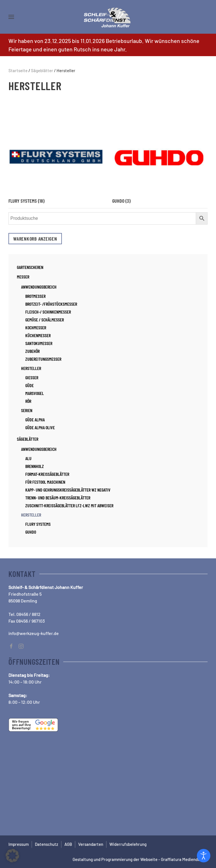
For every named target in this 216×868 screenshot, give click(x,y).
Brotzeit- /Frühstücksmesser (51, 304)
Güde (30, 385)
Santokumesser (39, 343)
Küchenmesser (38, 335)
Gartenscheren (30, 267)
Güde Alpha (35, 420)
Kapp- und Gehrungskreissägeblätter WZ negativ (68, 490)
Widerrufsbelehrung (128, 844)
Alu (28, 458)
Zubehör (32, 351)
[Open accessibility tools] (204, 856)
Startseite (18, 70)
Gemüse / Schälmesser (45, 320)
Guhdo (31, 532)
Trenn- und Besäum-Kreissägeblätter (58, 498)
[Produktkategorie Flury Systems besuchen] (56, 151)
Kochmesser (36, 327)
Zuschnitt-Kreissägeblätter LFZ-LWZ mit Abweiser (69, 505)
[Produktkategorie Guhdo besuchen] (160, 151)
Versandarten (91, 844)
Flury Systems (38, 524)
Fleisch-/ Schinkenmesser (48, 312)
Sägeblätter (42, 70)
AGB (68, 844)
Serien (27, 410)
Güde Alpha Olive (40, 427)
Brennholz (35, 466)
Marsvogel (35, 393)
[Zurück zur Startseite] (108, 17)
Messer (23, 277)
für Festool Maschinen (45, 482)
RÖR (28, 401)
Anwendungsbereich (39, 287)
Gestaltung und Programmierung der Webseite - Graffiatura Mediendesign (140, 859)
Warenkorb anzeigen (35, 239)
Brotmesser (35, 296)
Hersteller (31, 368)
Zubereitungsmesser (43, 359)
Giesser (32, 377)
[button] (11, 17)
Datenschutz (47, 844)
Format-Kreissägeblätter (47, 474)
